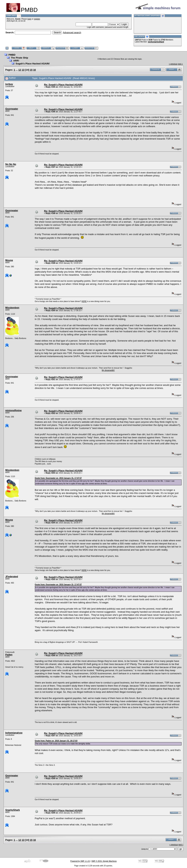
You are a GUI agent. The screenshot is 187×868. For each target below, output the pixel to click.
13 (23, 70)
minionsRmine (14, 410)
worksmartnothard (156, 42)
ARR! (16, 61)
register (37, 19)
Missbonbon (12, 308)
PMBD (12, 55)
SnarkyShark (13, 810)
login (29, 19)
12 (20, 70)
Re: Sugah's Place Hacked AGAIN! (63, 85)
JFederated (12, 577)
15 (31, 70)
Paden (9, 655)
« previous (173, 64)
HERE (84, 301)
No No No (11, 164)
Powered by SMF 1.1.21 (80, 861)
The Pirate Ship (19, 58)
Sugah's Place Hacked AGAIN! (33, 64)
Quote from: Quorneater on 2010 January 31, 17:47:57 (58, 478)
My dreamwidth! (108, 370)
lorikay (9, 84)
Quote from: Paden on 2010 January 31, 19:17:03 (56, 741)
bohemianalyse (14, 733)
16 (35, 70)
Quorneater (12, 109)
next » (180, 64)
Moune (9, 260)
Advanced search (72, 32)
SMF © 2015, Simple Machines (104, 861)
